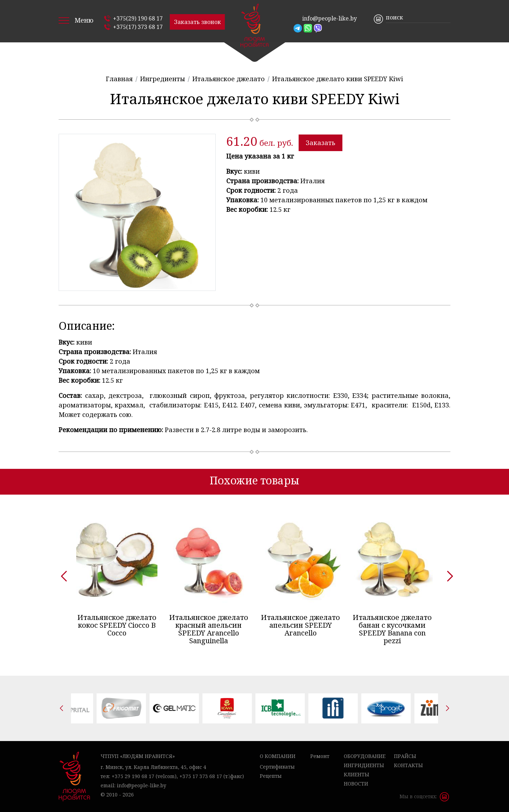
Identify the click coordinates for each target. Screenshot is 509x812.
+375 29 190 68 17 (133, 776)
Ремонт (320, 756)
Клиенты (357, 774)
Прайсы (405, 756)
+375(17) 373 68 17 (138, 27)
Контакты (408, 765)
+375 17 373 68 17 (201, 776)
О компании (278, 756)
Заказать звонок (197, 22)
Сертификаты (277, 767)
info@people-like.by (330, 18)
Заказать (321, 143)
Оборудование (365, 756)
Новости (356, 784)
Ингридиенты (364, 765)
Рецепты (271, 776)
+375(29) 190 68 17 (138, 18)
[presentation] (61, 574)
